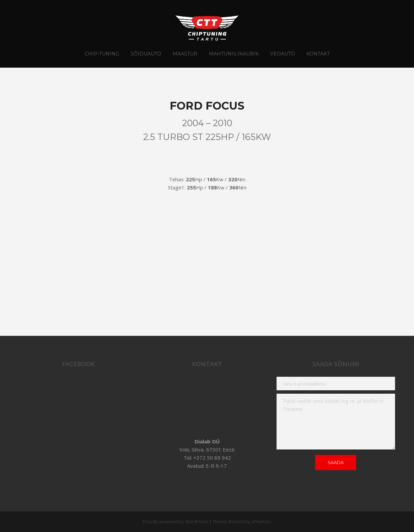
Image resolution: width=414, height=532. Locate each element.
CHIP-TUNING (102, 54)
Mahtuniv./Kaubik (234, 54)
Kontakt (318, 54)
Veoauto (282, 54)
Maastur (185, 54)
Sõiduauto (146, 54)
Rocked (236, 522)
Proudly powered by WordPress (175, 522)
